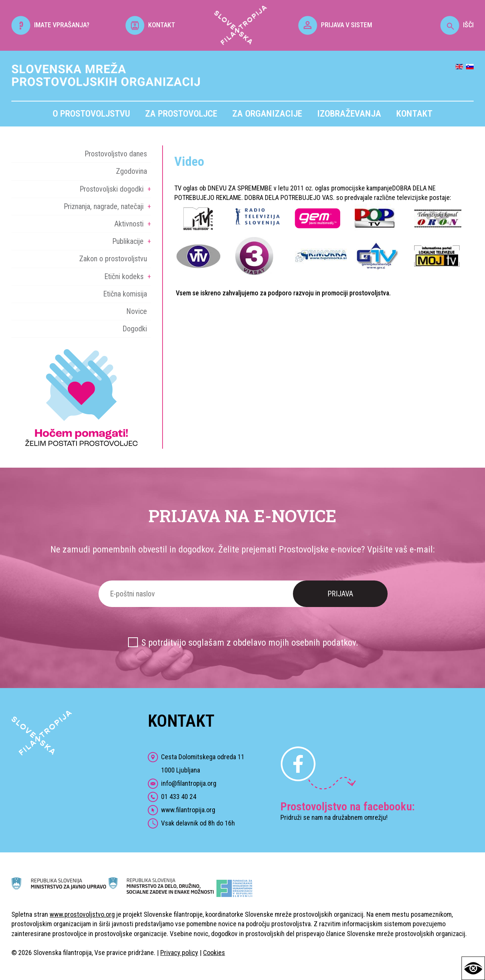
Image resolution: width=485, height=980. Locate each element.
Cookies (214, 953)
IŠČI (457, 25)
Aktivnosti (129, 224)
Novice (137, 311)
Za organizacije (267, 114)
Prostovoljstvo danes (116, 154)
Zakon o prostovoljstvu (113, 259)
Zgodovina (131, 171)
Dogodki (135, 329)
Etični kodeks (124, 276)
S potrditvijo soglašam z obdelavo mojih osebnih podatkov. (250, 643)
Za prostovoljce (181, 114)
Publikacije (128, 241)
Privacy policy (179, 953)
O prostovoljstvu (91, 114)
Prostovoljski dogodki (112, 189)
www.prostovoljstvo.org (82, 914)
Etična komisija (125, 294)
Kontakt (414, 114)
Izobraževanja (349, 114)
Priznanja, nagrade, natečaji (104, 206)
